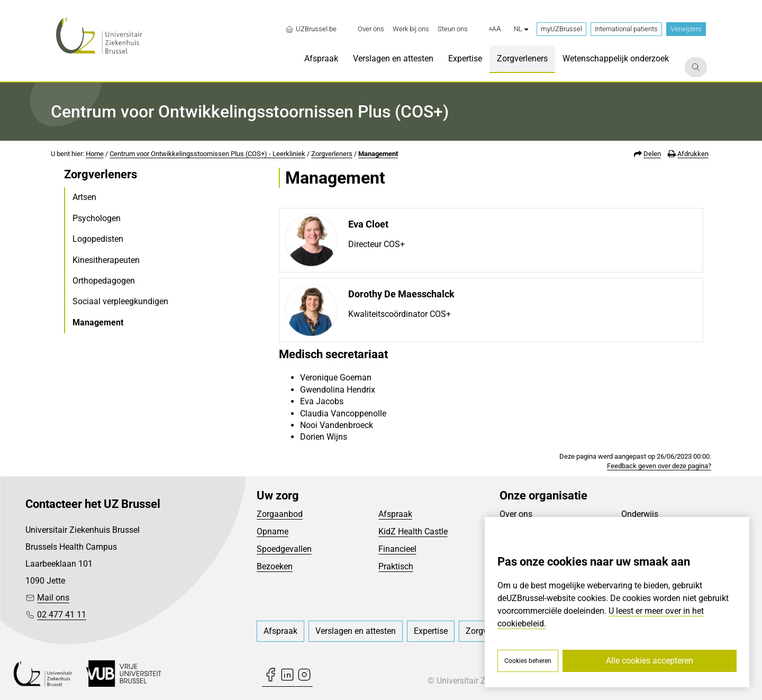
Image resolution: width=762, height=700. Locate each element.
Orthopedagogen (104, 281)
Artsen (84, 197)
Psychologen (97, 218)
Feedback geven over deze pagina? (659, 466)
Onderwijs (640, 514)
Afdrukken (693, 154)
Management (378, 154)
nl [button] (521, 29)
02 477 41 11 (62, 615)
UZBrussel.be (311, 29)
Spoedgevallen (284, 549)
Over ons (516, 514)
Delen (652, 154)
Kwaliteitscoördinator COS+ (400, 314)
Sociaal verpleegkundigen (120, 301)
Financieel (397, 549)
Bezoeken (275, 566)
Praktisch (396, 566)
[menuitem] (371, 29)
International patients (626, 29)
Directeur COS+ (377, 244)
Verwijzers (686, 29)
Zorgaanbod (280, 514)
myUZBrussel (561, 29)
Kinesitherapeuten (106, 260)
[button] (495, 29)
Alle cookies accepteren (650, 661)
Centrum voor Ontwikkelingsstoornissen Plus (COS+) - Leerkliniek (207, 154)
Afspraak (395, 514)
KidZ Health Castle (413, 531)
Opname (273, 531)
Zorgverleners (332, 154)
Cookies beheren (528, 661)
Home (95, 154)
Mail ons (53, 598)
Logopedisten (98, 239)
